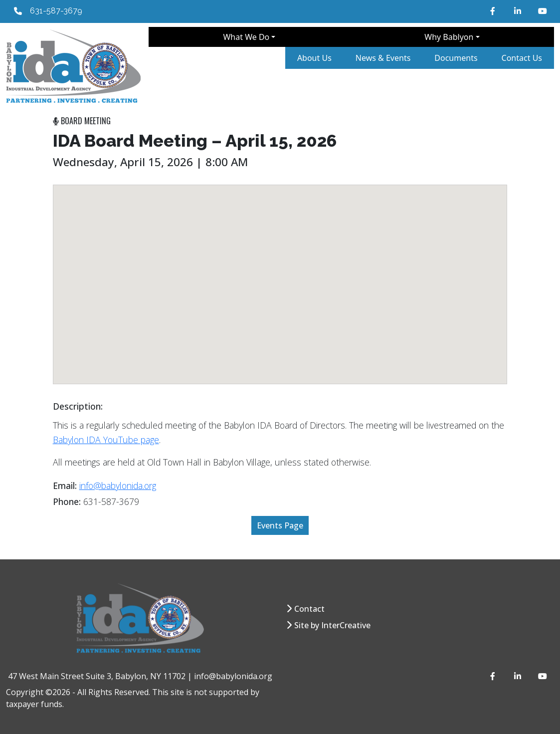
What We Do (246, 37)
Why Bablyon (449, 37)
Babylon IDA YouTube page (106, 440)
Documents (456, 58)
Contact (309, 609)
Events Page (280, 525)
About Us (314, 58)
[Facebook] (494, 11)
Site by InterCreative (332, 625)
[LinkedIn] (518, 11)
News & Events (383, 58)
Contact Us (522, 58)
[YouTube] (542, 11)
